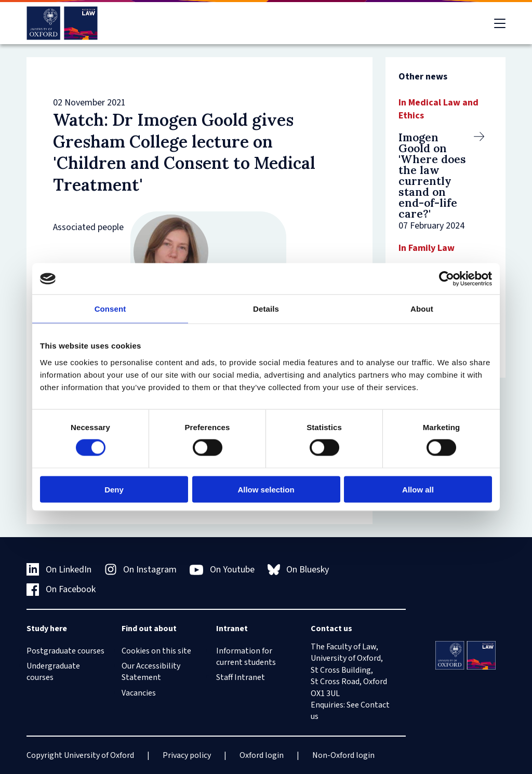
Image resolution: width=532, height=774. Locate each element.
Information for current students (246, 657)
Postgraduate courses (65, 651)
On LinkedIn (59, 570)
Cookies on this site (156, 651)
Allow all (418, 489)
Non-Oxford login (343, 755)
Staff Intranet (241, 677)
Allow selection (266, 489)
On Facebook (61, 589)
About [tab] (422, 309)
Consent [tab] (110, 309)
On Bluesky (298, 570)
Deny (114, 489)
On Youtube (222, 570)
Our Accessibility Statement (151, 672)
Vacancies (139, 693)
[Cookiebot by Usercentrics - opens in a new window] (447, 279)
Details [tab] (266, 309)
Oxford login (262, 755)
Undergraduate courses (53, 672)
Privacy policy (187, 755)
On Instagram (141, 570)
